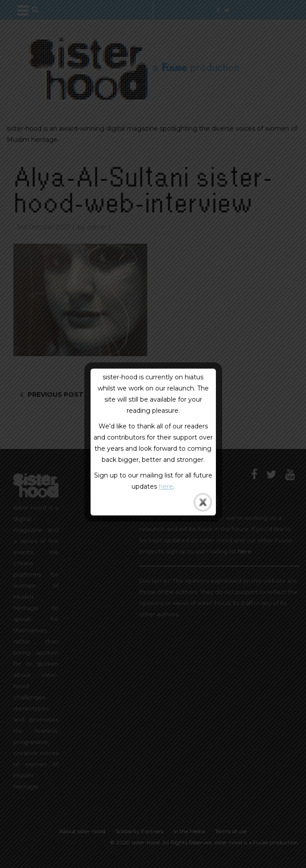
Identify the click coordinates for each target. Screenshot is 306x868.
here (166, 486)
